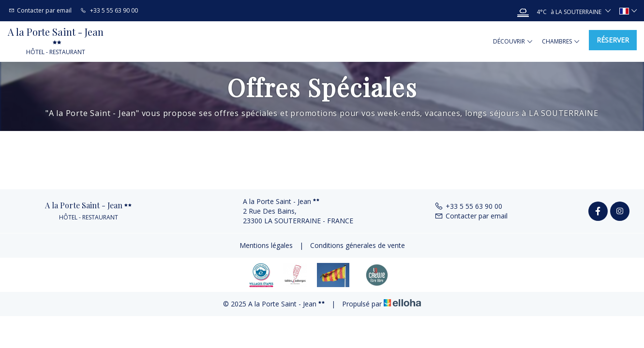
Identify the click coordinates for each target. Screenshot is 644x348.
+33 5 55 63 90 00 (468, 206)
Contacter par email (471, 216)
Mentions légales (266, 245)
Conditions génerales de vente (358, 245)
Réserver (613, 40)
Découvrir (513, 42)
